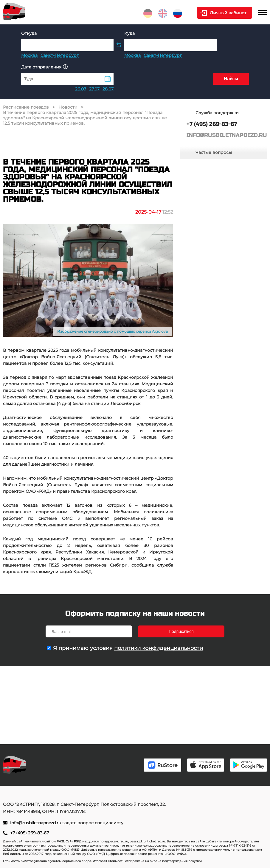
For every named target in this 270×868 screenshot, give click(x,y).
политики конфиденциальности (159, 648)
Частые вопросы (214, 152)
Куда (129, 33)
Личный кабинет (228, 13)
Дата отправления (44, 67)
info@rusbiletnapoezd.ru (36, 823)
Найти (231, 79)
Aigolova (160, 331)
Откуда (29, 33)
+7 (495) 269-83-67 (30, 833)
